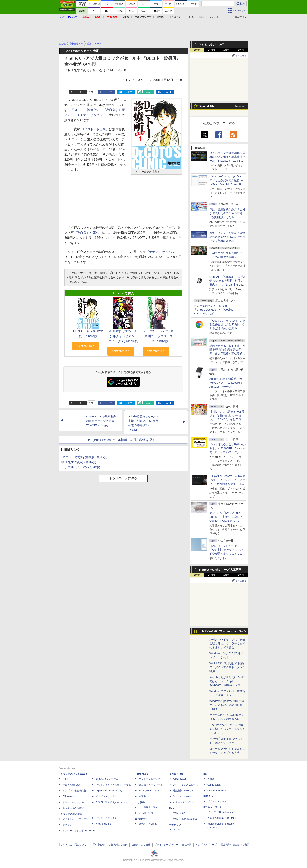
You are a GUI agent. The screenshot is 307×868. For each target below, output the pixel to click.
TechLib (177, 830)
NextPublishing (104, 824)
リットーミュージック (151, 779)
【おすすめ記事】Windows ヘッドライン (223, 631)
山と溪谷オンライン (149, 807)
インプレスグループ (206, 845)
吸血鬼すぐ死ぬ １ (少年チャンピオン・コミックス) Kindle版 (123, 336)
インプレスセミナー (106, 796)
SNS (191, 17)
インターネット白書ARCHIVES (79, 831)
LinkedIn (168, 92)
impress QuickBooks (218, 791)
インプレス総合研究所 (74, 791)
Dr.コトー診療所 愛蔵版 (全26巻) (84, 457)
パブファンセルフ (217, 801)
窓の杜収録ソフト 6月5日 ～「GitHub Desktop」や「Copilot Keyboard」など (213, 310)
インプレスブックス (106, 818)
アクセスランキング (211, 45)
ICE (205, 774)
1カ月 (241, 50)
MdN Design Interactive (185, 819)
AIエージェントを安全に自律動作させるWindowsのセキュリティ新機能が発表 (227, 237)
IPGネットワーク (213, 807)
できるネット (70, 825)
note (148, 92)
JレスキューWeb (182, 796)
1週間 (226, 50)
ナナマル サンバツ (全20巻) (81, 467)
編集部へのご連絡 (141, 845)
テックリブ (175, 825)
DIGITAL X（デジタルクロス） (112, 802)
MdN (172, 808)
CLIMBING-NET (147, 813)
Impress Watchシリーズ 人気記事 (220, 570)
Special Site (207, 106)
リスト (92, 92)
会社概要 (187, 845)
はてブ (129, 92)
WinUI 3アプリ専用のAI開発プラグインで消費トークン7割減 (227, 667)
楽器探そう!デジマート (151, 785)
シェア (109, 92)
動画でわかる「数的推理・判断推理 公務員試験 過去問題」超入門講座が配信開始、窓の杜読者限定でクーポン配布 (227, 354)
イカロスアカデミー (184, 802)
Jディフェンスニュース (185, 785)
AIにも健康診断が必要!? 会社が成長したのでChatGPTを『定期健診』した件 (227, 213)
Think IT (67, 779)
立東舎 (142, 796)
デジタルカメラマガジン (75, 819)
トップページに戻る (123, 478)
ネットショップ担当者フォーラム (113, 785)
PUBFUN (208, 796)
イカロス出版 (176, 774)
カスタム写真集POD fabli (221, 818)
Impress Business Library (109, 791)
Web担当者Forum (72, 785)
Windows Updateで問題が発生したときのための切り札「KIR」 (227, 705)
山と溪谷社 (141, 802)
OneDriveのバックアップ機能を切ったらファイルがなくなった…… (227, 729)
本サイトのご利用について (72, 845)
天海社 (211, 779)
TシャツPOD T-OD (150, 791)
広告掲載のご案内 (118, 845)
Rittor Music (142, 774)
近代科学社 (141, 819)
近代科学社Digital (148, 824)
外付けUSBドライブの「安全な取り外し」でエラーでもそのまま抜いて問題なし (227, 643)
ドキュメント (176, 17)
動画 (202, 17)
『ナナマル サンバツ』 (90, 115)
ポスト (81, 92)
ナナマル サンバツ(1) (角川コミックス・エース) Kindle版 (158, 336)
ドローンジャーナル (73, 802)
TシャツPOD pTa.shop (220, 812)
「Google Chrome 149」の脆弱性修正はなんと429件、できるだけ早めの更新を (227, 324)
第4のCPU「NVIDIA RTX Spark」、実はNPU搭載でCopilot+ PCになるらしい (226, 517)
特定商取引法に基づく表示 (235, 845)
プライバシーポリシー (166, 845)
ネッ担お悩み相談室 (73, 808)
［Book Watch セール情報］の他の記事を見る (123, 440)
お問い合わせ (98, 845)
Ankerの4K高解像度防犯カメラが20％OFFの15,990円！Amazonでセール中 (227, 383)
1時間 (197, 50)
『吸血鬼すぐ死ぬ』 (88, 233)
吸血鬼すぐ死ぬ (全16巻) (79, 462)
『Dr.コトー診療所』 (85, 110)
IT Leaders (68, 796)
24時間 (212, 50)
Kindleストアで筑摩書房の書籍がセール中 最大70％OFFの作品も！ (101, 421)
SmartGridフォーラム (107, 779)
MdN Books (179, 813)
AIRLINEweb (180, 779)
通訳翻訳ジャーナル (184, 791)
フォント (214, 17)
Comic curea (214, 785)
